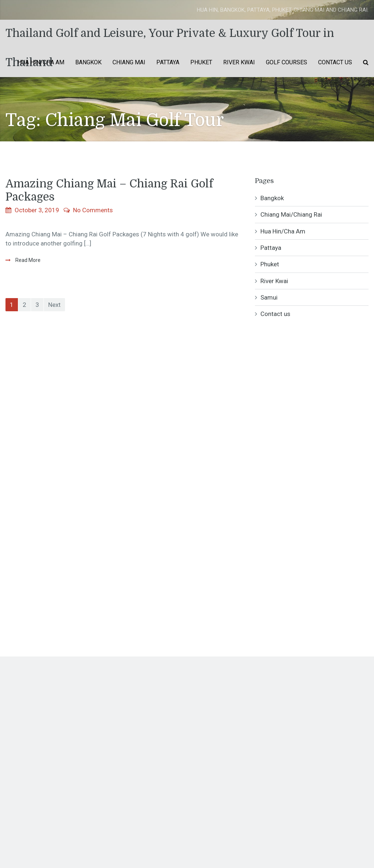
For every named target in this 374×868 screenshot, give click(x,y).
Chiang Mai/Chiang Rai (291, 214)
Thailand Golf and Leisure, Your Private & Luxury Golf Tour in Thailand (170, 37)
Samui (269, 297)
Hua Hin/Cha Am (41, 62)
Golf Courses (287, 62)
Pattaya (168, 62)
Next (54, 305)
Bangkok (88, 62)
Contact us (335, 62)
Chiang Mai (129, 62)
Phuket (201, 62)
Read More (27, 260)
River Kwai (239, 62)
